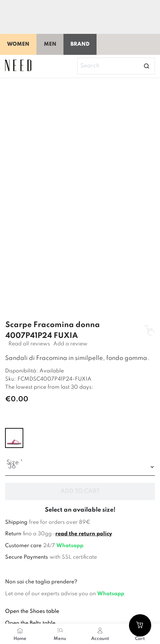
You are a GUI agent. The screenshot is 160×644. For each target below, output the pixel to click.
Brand (80, 44)
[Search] (116, 66)
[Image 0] (27, 107)
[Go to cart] (140, 625)
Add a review (70, 344)
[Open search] (146, 66)
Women (18, 44)
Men (50, 44)
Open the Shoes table (32, 611)
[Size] (80, 467)
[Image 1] (84, 107)
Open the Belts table (30, 623)
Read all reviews (29, 344)
